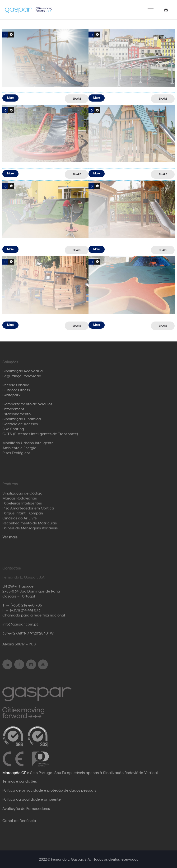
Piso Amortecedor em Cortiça (28, 508)
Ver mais (10, 537)
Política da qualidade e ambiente (32, 799)
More (10, 97)
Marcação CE (14, 772)
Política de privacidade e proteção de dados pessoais (49, 790)
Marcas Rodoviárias (20, 498)
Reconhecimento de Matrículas (30, 523)
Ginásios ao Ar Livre (20, 518)
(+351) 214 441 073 (25, 610)
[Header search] (166, 10)
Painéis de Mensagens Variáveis (30, 528)
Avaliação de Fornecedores (26, 808)
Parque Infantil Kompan (23, 513)
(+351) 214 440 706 (26, 605)
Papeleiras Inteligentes (22, 503)
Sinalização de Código (22, 493)
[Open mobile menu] (152, 10)
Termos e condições (20, 781)
